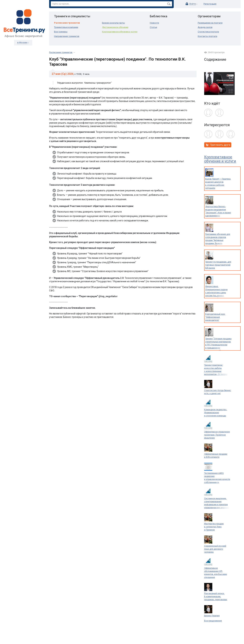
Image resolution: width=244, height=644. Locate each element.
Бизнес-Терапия (212, 616)
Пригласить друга (218, 145)
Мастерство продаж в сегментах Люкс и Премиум (214, 527)
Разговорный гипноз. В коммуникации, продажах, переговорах (216, 597)
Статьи (153, 27)
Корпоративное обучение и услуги (120, 32)
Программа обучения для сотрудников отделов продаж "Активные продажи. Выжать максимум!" (218, 240)
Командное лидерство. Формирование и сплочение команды (216, 413)
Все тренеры (61, 32)
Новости (154, 23)
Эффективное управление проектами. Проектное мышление (217, 435)
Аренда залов (205, 27)
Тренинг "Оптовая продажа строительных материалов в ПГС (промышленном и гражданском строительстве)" (218, 345)
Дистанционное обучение (115, 27)
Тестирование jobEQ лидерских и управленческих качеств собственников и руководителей (217, 479)
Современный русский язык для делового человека (215, 549)
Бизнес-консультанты (113, 23)
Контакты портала (207, 36)
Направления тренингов (67, 36)
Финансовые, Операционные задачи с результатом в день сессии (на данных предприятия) (216, 293)
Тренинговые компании (66, 27)
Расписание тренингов (67, 23)
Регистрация (210, 4)
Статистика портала (208, 32)
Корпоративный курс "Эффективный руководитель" (215, 317)
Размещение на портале (210, 23)
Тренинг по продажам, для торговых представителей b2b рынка (218, 265)
